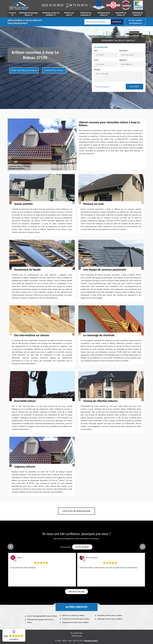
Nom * (106, 54)
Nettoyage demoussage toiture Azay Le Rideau (40, 621)
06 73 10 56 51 (76, 5)
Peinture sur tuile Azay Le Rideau (73, 615)
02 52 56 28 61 (52, 5)
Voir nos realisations (24, 70)
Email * (106, 63)
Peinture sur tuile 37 (69, 14)
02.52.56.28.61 (82, 547)
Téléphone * (131, 63)
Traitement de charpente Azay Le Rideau (76, 619)
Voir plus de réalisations (76, 511)
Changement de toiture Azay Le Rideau (75, 622)
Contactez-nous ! (54, 70)
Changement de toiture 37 (104, 14)
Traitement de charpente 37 (86, 14)
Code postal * (131, 54)
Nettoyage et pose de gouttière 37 (51, 14)
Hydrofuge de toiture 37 (137, 14)
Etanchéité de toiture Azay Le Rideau (110, 615)
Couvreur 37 (12, 14)
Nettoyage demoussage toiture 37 (28, 14)
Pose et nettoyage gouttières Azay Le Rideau (42, 616)
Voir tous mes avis (76, 592)
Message (119, 75)
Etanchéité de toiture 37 (121, 14)
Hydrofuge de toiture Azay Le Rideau (110, 619)
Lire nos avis (14, 639)
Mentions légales (91, 641)
